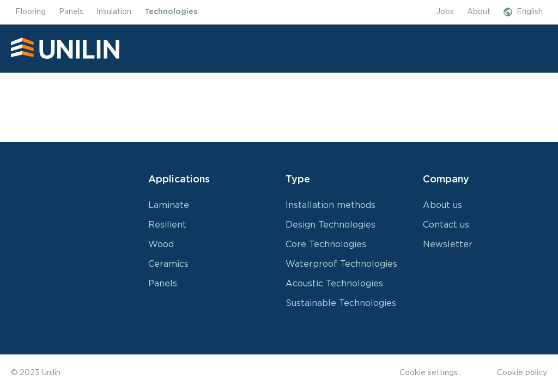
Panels (163, 284)
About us (442, 205)
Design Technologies (330, 225)
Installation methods (330, 205)
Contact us (446, 225)
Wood (161, 244)
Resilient (167, 225)
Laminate (169, 205)
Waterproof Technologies (341, 264)
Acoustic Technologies (334, 284)
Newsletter (448, 244)
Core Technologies (326, 244)
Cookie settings (429, 373)
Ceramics (168, 264)
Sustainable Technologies (341, 303)
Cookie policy (522, 373)
